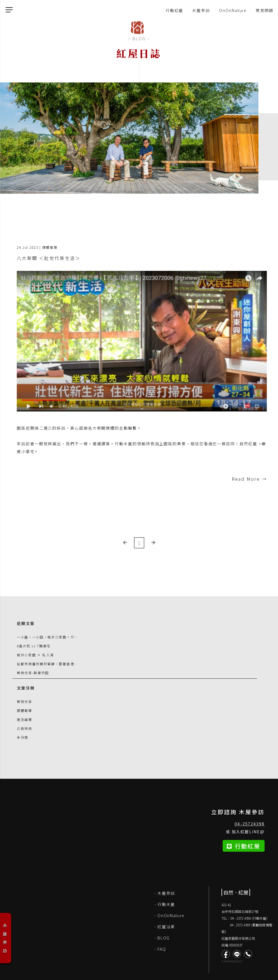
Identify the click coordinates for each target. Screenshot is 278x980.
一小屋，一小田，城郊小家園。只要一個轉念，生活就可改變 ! (70, 637)
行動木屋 (166, 904)
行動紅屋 (175, 10)
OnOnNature (233, 10)
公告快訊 (24, 728)
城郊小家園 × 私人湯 (35, 655)
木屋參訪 (201, 10)
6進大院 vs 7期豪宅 (34, 646)
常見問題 (265, 10)
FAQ (162, 949)
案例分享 (24, 701)
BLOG (164, 938)
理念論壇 (24, 719)
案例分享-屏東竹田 (33, 673)
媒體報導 (24, 710)
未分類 (23, 737)
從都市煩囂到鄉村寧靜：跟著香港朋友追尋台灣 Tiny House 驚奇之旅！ (79, 664)
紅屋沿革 (166, 927)
